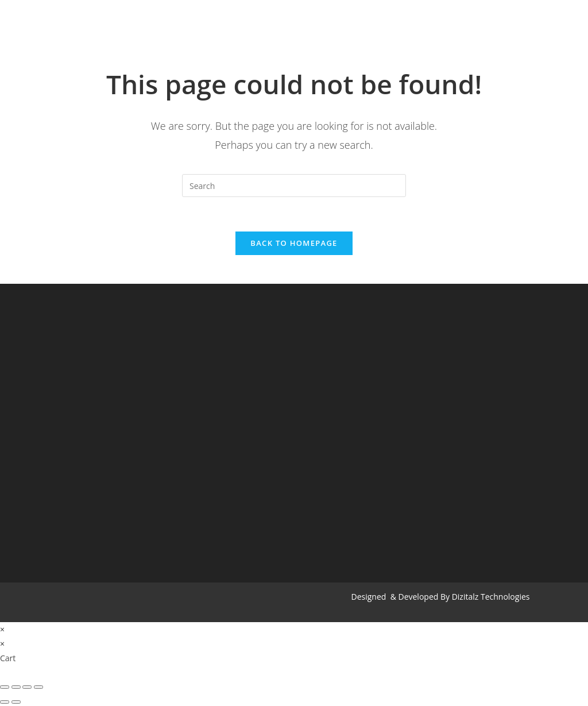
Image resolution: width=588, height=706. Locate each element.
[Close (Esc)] (5, 687)
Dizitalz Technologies (491, 597)
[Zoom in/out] (38, 687)
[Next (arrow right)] (16, 702)
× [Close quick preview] (2, 629)
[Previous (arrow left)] (5, 702)
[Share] (16, 687)
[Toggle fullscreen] (27, 687)
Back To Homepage (294, 243)
